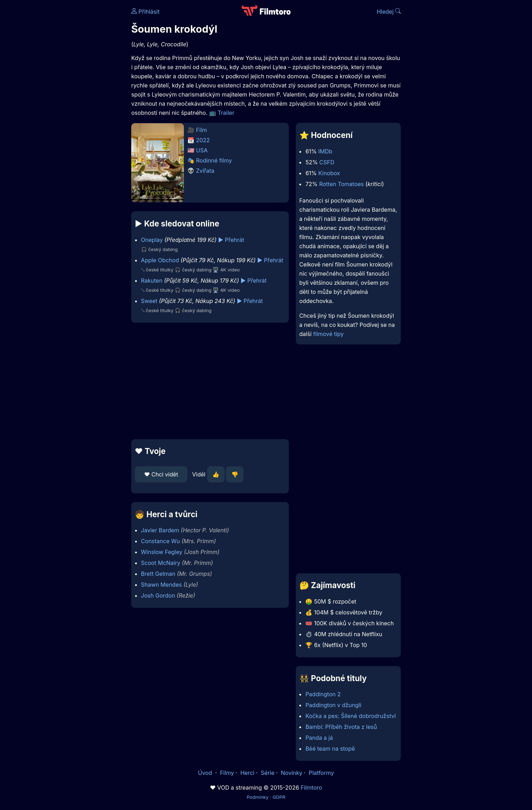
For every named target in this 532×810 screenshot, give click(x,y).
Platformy (321, 773)
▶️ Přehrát (231, 240)
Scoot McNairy (161, 563)
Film (202, 130)
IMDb (325, 151)
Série (268, 773)
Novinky (291, 773)
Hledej (389, 12)
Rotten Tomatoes (341, 184)
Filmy (227, 773)
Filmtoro (311, 788)
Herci (247, 773)
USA (202, 150)
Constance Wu (161, 541)
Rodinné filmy (214, 160)
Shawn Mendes (162, 585)
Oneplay (152, 240)
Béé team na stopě (330, 749)
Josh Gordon (158, 595)
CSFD (327, 162)
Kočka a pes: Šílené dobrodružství (350, 716)
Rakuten (152, 281)
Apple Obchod (160, 260)
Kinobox (329, 173)
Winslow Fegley (162, 552)
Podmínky (258, 797)
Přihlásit (145, 12)
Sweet (149, 301)
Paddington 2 (323, 694)
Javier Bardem (160, 530)
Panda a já (319, 738)
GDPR (279, 797)
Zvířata (205, 171)
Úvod (206, 773)
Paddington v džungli (333, 705)
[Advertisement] (80, 108)
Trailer (226, 113)
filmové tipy (328, 334)
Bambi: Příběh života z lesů (341, 727)
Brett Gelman (158, 574)
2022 (203, 140)
